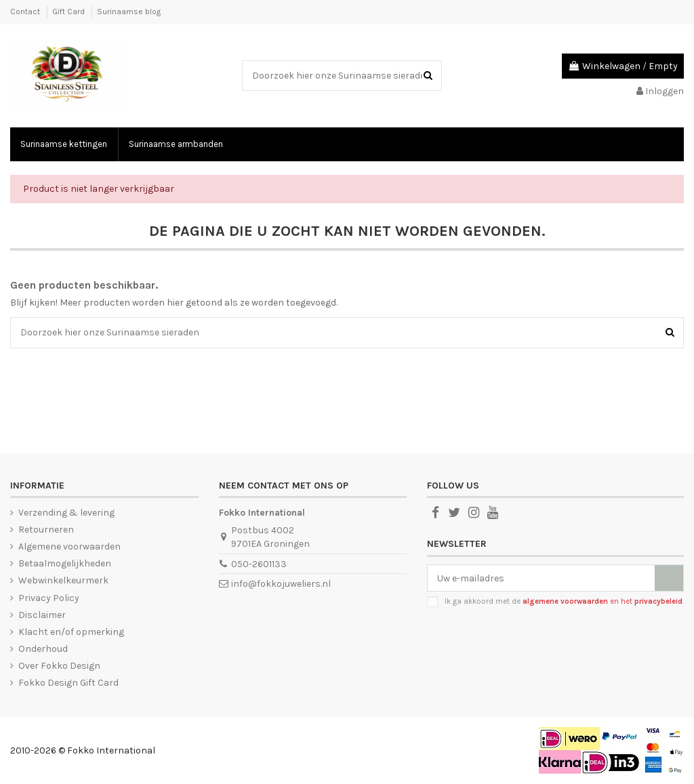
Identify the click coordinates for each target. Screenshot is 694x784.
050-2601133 (259, 564)
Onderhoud (43, 649)
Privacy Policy (49, 598)
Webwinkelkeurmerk (63, 580)
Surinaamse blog (129, 12)
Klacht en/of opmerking (71, 632)
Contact (26, 12)
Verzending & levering (66, 513)
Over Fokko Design (59, 666)
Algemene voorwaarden (69, 546)
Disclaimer (42, 615)
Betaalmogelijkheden (65, 563)
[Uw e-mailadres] (541, 578)
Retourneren (46, 530)
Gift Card (69, 12)
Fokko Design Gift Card (68, 683)
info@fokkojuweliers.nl (281, 584)
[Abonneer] (669, 578)
